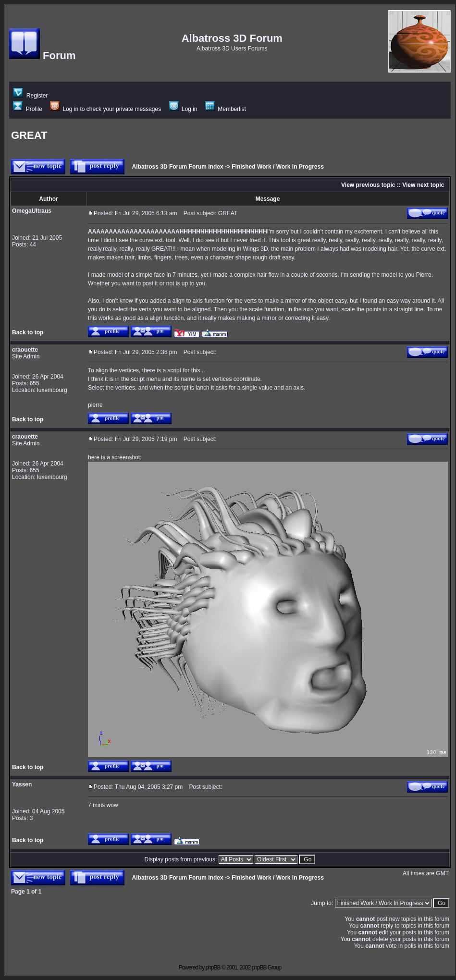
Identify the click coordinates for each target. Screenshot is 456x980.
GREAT (29, 135)
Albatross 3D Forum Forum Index (178, 167)
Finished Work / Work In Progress (278, 167)
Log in (183, 109)
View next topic (423, 185)
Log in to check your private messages (105, 109)
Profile (27, 109)
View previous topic (368, 185)
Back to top (28, 332)
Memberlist (226, 109)
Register (31, 96)
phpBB (213, 968)
